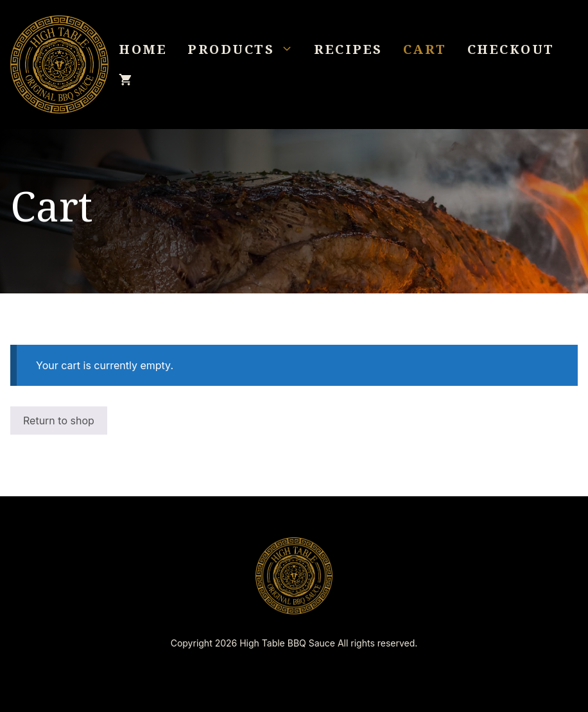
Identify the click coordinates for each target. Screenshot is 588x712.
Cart (425, 49)
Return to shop (59, 421)
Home (143, 49)
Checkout (511, 49)
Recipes (348, 49)
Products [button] (246, 49)
